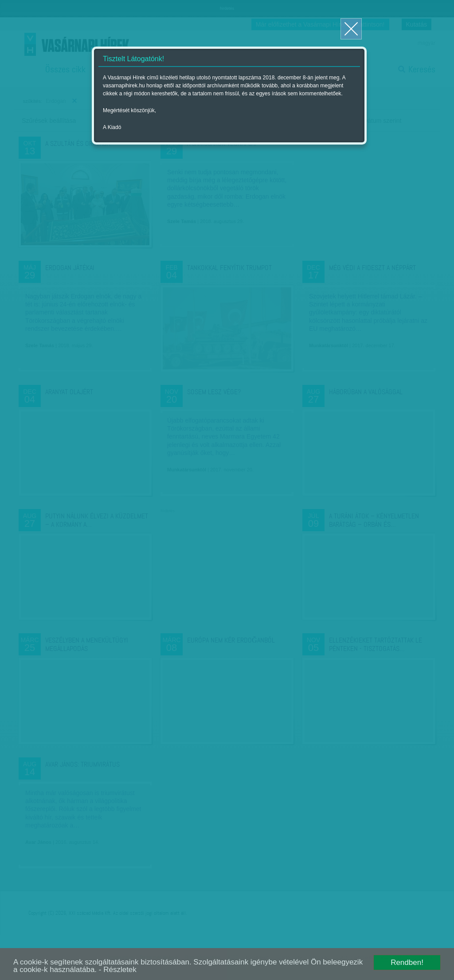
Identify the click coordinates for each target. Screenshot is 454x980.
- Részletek (118, 970)
